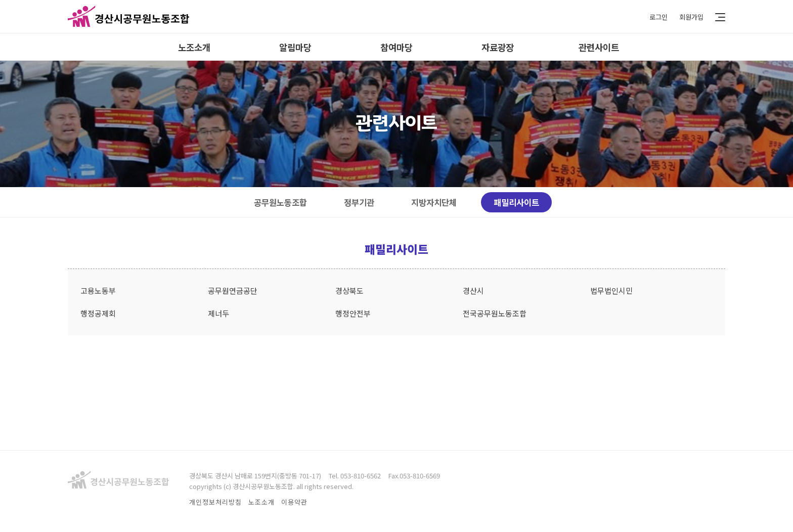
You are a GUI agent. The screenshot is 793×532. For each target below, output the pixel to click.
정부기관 (359, 202)
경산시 (473, 291)
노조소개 (194, 47)
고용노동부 (98, 291)
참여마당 (396, 47)
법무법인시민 (611, 291)
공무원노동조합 (280, 202)
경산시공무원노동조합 (128, 16)
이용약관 (294, 502)
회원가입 (691, 17)
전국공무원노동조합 (495, 313)
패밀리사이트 (516, 202)
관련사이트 (599, 47)
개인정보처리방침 (215, 502)
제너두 (218, 313)
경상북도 (349, 291)
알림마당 (295, 47)
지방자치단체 (434, 202)
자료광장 (498, 47)
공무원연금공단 (233, 291)
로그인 (658, 17)
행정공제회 (98, 313)
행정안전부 (353, 313)
